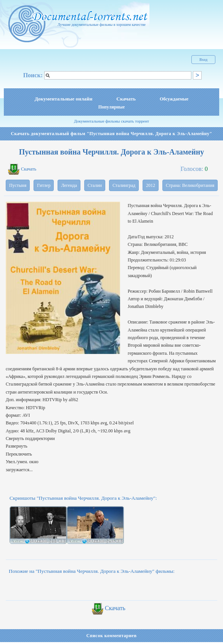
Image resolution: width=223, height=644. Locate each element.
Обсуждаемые (174, 99)
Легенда (69, 185)
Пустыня (18, 185)
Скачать (126, 99)
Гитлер (44, 185)
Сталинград (124, 185)
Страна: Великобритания (190, 185)
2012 (151, 185)
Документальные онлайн (64, 99)
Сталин (95, 185)
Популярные (111, 107)
